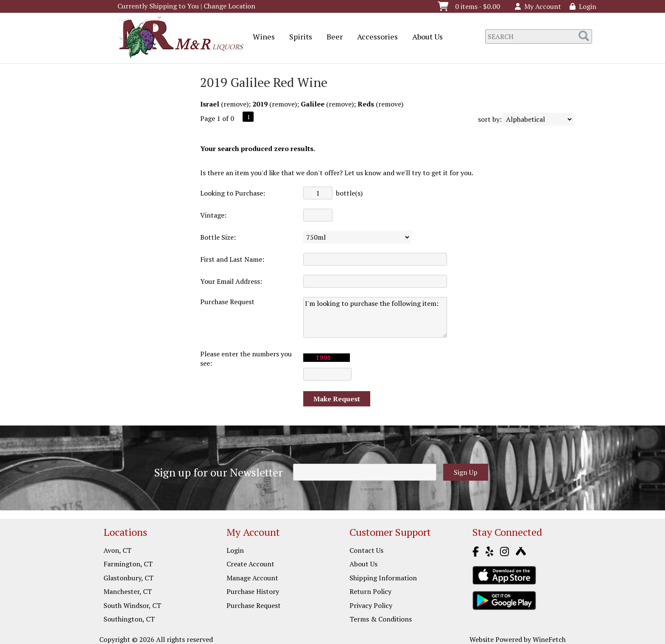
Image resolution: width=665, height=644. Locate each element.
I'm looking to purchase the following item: (375, 317)
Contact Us (366, 550)
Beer (332, 37)
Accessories (375, 37)
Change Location (229, 6)
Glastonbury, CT (129, 578)
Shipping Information (383, 578)
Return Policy (370, 591)
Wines (261, 37)
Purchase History (253, 591)
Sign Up (466, 472)
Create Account (250, 564)
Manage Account (252, 578)
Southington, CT (129, 619)
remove (235, 104)
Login (583, 6)
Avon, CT (117, 550)
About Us (425, 37)
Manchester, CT (128, 591)
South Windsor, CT (132, 605)
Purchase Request (254, 605)
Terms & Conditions (381, 619)
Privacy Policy (371, 605)
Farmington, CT (128, 564)
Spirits (298, 37)
